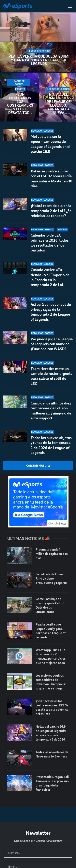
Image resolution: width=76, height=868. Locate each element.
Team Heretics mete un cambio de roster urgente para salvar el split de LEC (52, 376)
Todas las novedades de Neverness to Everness (52, 754)
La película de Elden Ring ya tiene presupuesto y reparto (51, 578)
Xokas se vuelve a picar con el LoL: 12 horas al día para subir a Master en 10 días (51, 179)
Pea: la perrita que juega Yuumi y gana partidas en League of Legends (39, 60)
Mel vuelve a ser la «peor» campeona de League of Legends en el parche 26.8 (50, 144)
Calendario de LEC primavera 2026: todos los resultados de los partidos (50, 243)
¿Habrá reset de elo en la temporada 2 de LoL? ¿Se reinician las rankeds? (51, 211)
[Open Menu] (70, 6)
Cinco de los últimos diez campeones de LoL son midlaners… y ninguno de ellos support (51, 411)
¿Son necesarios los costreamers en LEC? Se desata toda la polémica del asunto (20, 104)
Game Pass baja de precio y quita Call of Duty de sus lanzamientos (50, 605)
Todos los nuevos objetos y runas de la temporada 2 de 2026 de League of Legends (51, 445)
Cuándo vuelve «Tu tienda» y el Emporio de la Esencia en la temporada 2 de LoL (50, 277)
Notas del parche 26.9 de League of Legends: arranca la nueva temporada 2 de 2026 (58, 104)
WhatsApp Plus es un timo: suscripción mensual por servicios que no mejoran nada (51, 656)
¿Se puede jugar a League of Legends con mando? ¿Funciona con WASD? (52, 344)
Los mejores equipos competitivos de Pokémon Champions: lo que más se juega (51, 682)
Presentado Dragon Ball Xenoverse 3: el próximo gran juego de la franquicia (52, 783)
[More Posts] (38, 466)
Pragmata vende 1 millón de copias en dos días (52, 554)
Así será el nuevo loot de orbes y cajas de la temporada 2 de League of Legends (51, 312)
